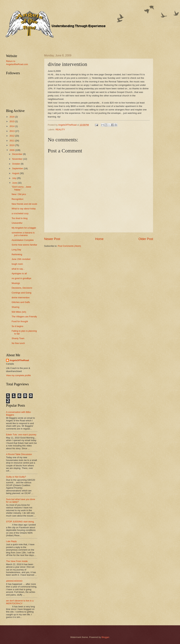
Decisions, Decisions (22, 288)
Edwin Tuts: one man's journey (21, 435)
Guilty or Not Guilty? (16, 477)
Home (99, 239)
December (18, 154)
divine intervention (21, 298)
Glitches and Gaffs (21, 302)
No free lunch (18, 343)
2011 (12, 141)
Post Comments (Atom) (69, 246)
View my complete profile (18, 375)
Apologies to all (19, 273)
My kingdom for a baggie (24, 228)
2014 (12, 126)
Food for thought (20, 321)
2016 (12, 117)
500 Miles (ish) (19, 312)
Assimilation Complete (23, 240)
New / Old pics (19, 194)
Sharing (15, 307)
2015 (12, 121)
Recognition (17, 199)
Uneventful (17, 223)
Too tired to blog (20, 218)
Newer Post (52, 239)
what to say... (18, 269)
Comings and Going (21, 293)
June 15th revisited (21, 259)
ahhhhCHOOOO (14, 581)
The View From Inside (17, 561)
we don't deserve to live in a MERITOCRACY (20, 602)
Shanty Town (18, 338)
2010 (12, 145)
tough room (17, 264)
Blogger (105, 637)
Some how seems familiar (24, 245)
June (15, 183)
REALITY (60, 130)
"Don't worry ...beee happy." (21, 188)
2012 (12, 136)
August (16, 173)
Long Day (16, 250)
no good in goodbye (21, 278)
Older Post (146, 239)
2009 (12, 150)
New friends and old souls (24, 204)
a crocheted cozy (20, 213)
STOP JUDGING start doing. (20, 522)
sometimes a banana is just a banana (23, 234)
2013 (12, 131)
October (16, 164)
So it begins (17, 326)
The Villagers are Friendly (24, 317)
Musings (16, 283)
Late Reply (11, 541)
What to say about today (24, 209)
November (18, 159)
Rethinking (17, 254)
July (14, 178)
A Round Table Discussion (19, 454)
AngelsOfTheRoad (19, 360)
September (18, 168)
